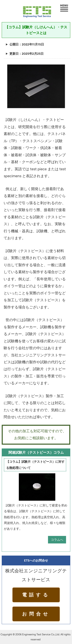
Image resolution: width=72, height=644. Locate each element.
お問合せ (36, 614)
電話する (36, 595)
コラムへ (57, 540)
